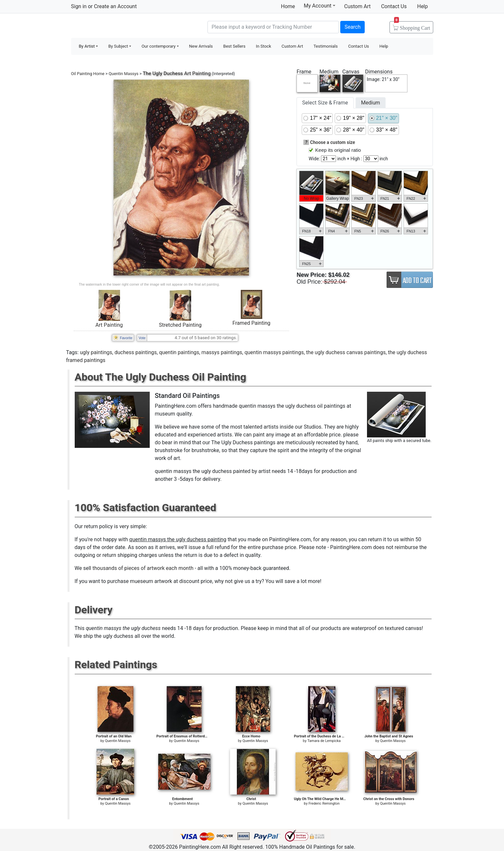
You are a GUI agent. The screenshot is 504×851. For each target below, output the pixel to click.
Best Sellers (234, 46)
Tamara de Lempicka (324, 741)
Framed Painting (251, 323)
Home (288, 6)
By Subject (118, 46)
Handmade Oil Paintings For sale (120, 26)
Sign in (79, 6)
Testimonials (326, 46)
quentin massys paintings (274, 352)
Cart (412, 26)
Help (423, 6)
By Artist (87, 46)
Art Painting (109, 325)
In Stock (263, 46)
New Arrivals (201, 46)
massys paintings (222, 352)
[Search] (273, 27)
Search (352, 27)
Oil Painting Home (88, 74)
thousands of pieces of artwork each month (143, 568)
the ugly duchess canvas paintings (346, 352)
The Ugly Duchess (163, 73)
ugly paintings (96, 352)
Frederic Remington (324, 804)
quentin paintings (179, 352)
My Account (320, 6)
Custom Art (357, 6)
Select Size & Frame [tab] (325, 103)
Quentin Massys (123, 74)
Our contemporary (159, 46)
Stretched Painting (180, 325)
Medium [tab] (371, 103)
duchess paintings (136, 352)
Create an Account (115, 6)
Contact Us (394, 6)
